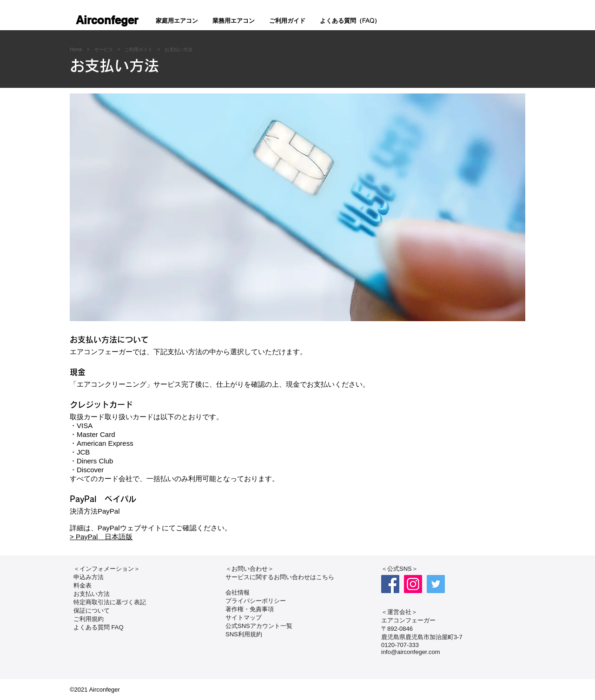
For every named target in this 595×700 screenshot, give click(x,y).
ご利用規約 (89, 619)
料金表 (83, 585)
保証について (92, 611)
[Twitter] (436, 584)
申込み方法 (89, 577)
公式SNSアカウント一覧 (259, 626)
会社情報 (238, 592)
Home (76, 50)
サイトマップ (244, 617)
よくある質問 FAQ (99, 627)
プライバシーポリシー (256, 601)
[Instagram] (413, 584)
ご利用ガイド (139, 50)
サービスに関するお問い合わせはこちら (280, 577)
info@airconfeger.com (411, 652)
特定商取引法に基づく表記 (110, 602)
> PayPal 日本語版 (101, 537)
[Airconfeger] (107, 20)
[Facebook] (390, 584)
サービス (104, 50)
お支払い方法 (178, 50)
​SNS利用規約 (244, 634)
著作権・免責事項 (250, 609)
